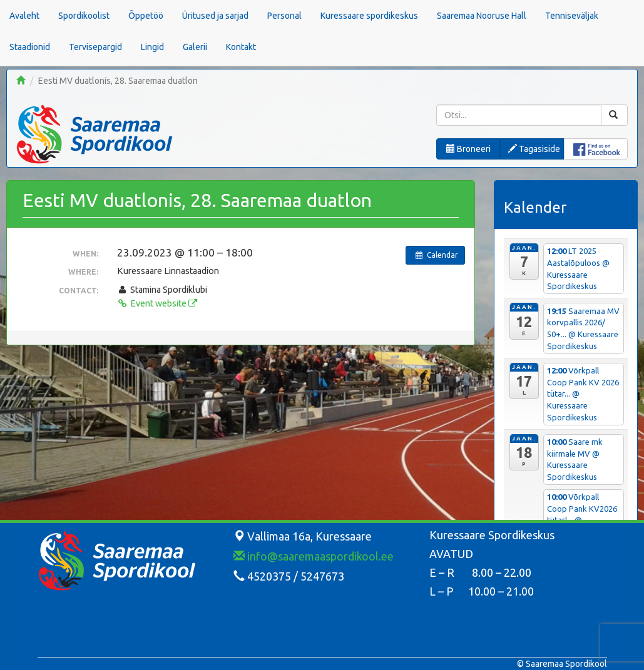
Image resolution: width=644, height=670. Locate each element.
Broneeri (468, 149)
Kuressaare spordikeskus (369, 16)
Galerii (195, 47)
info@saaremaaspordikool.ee (314, 556)
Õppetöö (146, 16)
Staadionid (30, 47)
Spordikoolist (84, 16)
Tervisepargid (95, 47)
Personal (284, 16)
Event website (157, 303)
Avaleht (24, 16)
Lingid (152, 47)
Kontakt (241, 47)
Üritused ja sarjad (215, 16)
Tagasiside (534, 149)
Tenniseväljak (572, 16)
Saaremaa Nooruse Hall (482, 16)
